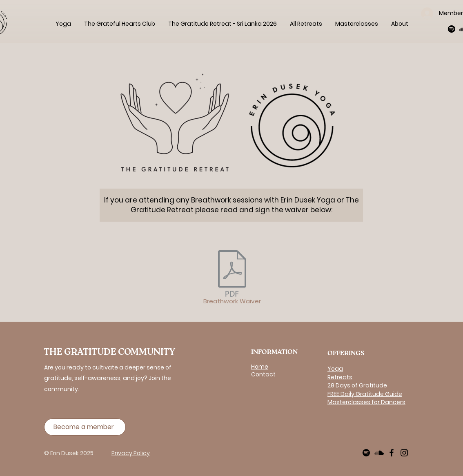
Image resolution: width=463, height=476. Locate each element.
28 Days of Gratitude (357, 385)
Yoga (335, 369)
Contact (263, 374)
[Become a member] (85, 427)
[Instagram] (404, 453)
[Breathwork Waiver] (232, 279)
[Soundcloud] (379, 453)
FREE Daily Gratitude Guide (365, 394)
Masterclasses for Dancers (366, 402)
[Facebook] (392, 453)
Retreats (340, 377)
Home (260, 367)
